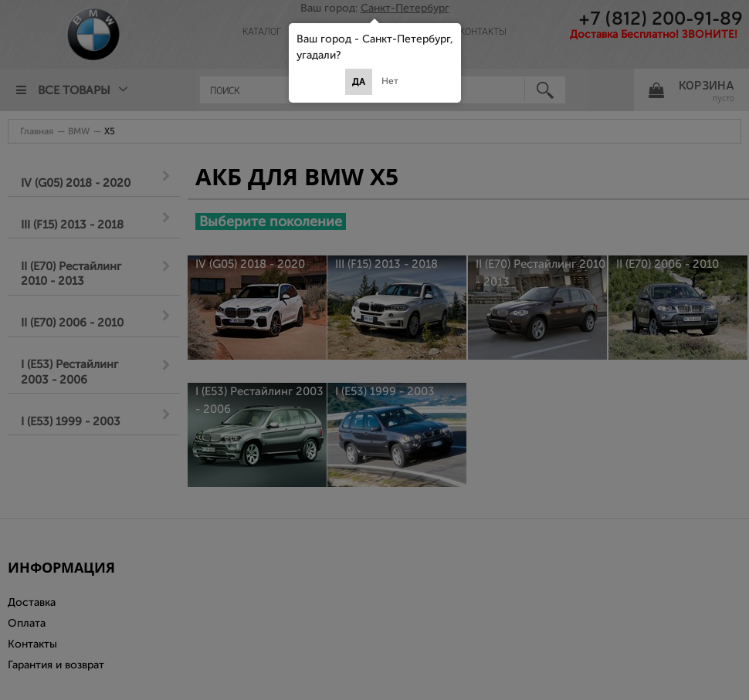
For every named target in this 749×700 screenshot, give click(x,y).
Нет (390, 81)
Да (359, 82)
